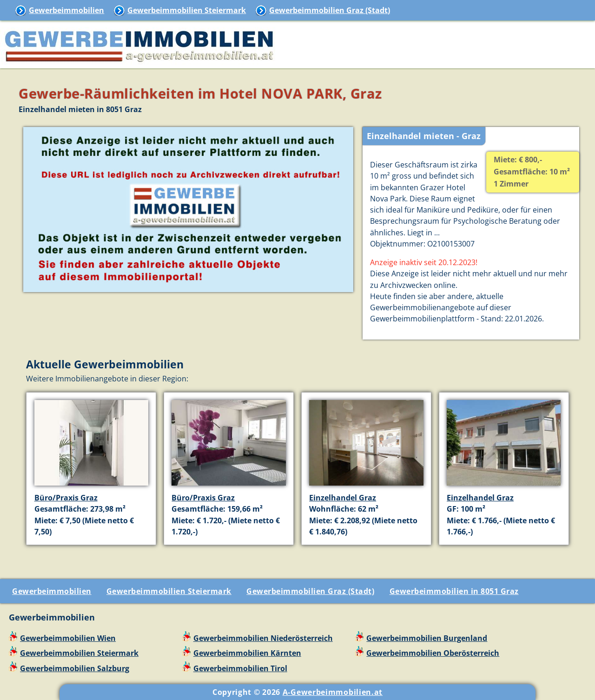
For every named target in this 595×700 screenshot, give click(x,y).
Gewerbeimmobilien (66, 10)
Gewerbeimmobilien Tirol (240, 668)
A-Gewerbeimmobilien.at (333, 692)
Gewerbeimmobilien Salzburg (75, 668)
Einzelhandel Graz (343, 498)
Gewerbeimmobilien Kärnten (247, 653)
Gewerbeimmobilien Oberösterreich (433, 653)
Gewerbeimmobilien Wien (68, 638)
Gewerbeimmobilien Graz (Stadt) (330, 10)
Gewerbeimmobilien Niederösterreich (263, 638)
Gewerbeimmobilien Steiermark (187, 10)
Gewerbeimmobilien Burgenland (427, 638)
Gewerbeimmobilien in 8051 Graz (454, 591)
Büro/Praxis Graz (66, 498)
